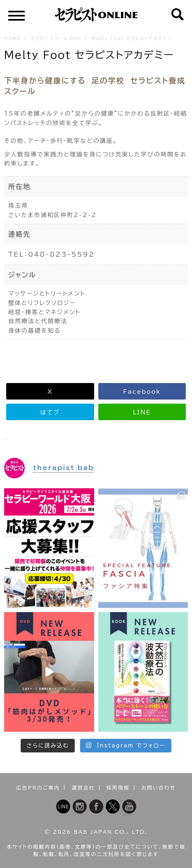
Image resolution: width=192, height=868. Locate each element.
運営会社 (83, 788)
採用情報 (118, 788)
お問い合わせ (158, 788)
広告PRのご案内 (38, 788)
